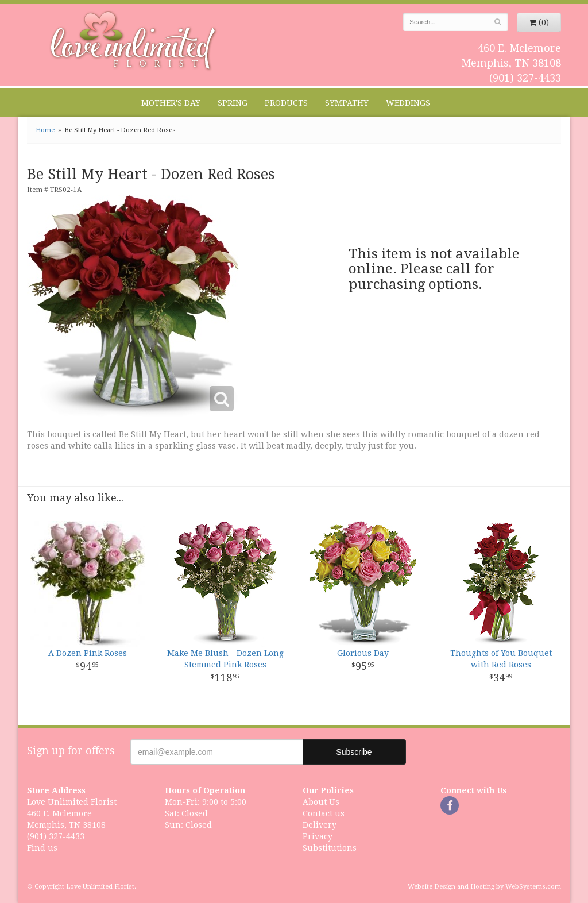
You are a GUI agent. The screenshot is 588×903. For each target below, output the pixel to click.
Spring (233, 103)
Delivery (320, 825)
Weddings (408, 103)
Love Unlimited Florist (134, 41)
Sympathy (347, 103)
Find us (42, 848)
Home (45, 130)
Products (286, 103)
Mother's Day (171, 103)
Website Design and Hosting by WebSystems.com (484, 887)
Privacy (318, 836)
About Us (321, 802)
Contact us (324, 813)
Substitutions (330, 848)
